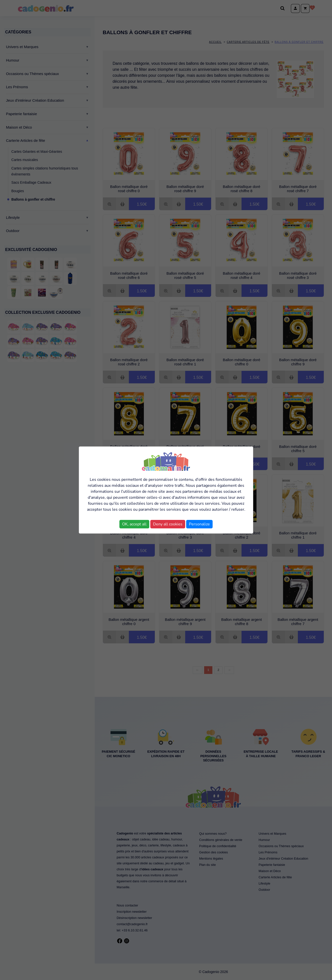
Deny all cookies (168, 524)
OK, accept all (134, 524)
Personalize (199, 524)
